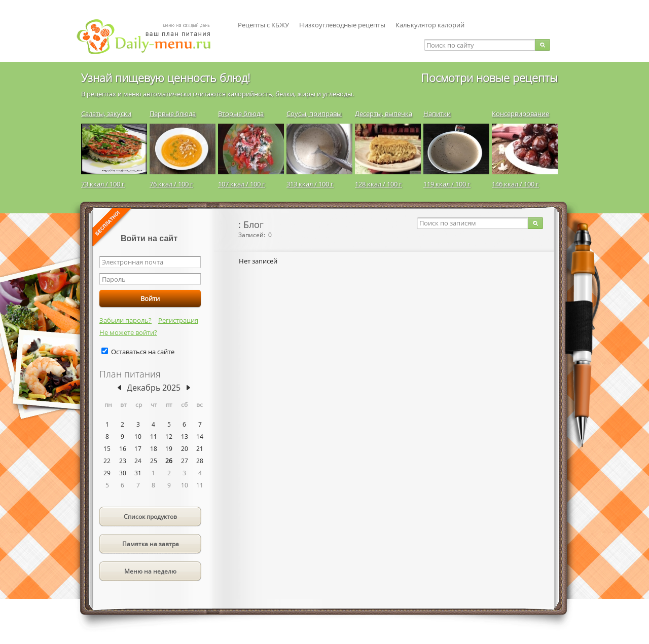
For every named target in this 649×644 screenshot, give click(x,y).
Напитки (437, 113)
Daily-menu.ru (150, 37)
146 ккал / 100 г (515, 184)
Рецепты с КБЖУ (263, 25)
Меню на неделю (150, 571)
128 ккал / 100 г (378, 184)
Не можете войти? (128, 332)
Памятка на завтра (151, 544)
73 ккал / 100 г (103, 184)
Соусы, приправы (314, 113)
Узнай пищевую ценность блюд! (166, 78)
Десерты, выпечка (384, 113)
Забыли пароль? (125, 320)
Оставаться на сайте (143, 352)
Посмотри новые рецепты (489, 78)
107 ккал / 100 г (242, 184)
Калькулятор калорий (430, 25)
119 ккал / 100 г (447, 184)
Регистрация (178, 320)
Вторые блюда (241, 113)
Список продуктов (150, 517)
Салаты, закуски (106, 113)
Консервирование (520, 113)
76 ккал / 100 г (171, 184)
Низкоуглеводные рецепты (342, 25)
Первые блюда (173, 113)
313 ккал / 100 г (310, 184)
